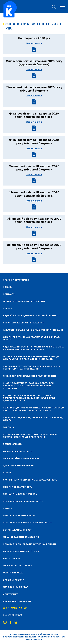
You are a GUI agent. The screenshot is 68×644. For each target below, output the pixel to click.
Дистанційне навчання (17, 601)
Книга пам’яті (11, 559)
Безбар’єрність (12, 444)
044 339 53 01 (15, 609)
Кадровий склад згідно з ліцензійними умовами (33, 330)
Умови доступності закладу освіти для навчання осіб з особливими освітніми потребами (28, 386)
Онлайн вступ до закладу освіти (24, 301)
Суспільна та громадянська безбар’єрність (30, 480)
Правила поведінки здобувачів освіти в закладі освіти (33, 419)
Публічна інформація (16, 280)
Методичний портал (16, 587)
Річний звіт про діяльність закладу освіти (29, 376)
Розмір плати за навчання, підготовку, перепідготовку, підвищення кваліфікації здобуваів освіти (29, 398)
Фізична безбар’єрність (18, 451)
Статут (8, 309)
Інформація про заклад (18, 566)
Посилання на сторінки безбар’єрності (28, 523)
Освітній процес (13, 573)
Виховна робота (14, 580)
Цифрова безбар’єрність (18, 466)
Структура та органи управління (24, 323)
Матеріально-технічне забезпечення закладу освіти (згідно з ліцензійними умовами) (31, 358)
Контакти (9, 294)
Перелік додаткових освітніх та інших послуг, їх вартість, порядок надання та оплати (34, 409)
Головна (8, 427)
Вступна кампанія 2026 (17, 530)
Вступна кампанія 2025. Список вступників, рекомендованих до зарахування (30, 436)
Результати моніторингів (19, 516)
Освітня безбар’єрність (18, 487)
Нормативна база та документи (23, 501)
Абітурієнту (10, 594)
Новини (8, 473)
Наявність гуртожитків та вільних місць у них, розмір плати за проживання (32, 368)
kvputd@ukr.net (13, 615)
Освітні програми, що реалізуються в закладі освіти (32, 338)
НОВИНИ (8, 287)
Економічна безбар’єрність (20, 494)
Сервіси (8, 509)
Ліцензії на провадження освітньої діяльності (32, 316)
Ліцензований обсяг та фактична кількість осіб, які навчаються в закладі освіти (33, 348)
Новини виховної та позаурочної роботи (29, 544)
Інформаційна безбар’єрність (21, 459)
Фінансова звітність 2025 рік (21, 537)
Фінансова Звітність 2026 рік (21, 551)
